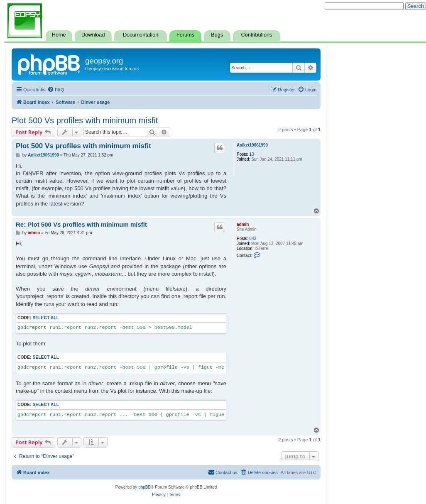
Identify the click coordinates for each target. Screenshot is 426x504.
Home (59, 35)
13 (252, 154)
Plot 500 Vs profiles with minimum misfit (85, 120)
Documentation (141, 35)
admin (243, 224)
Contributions (257, 35)
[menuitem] (56, 90)
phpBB (144, 487)
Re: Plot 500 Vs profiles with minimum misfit (81, 224)
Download (93, 35)
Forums (185, 35)
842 (253, 239)
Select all (46, 318)
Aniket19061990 (252, 145)
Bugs (217, 35)
